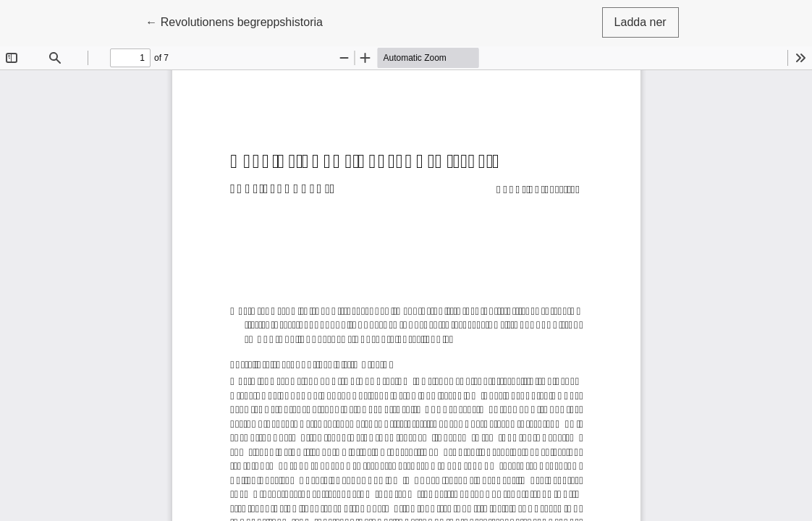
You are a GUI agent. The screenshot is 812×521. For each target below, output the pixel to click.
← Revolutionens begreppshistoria (234, 21)
